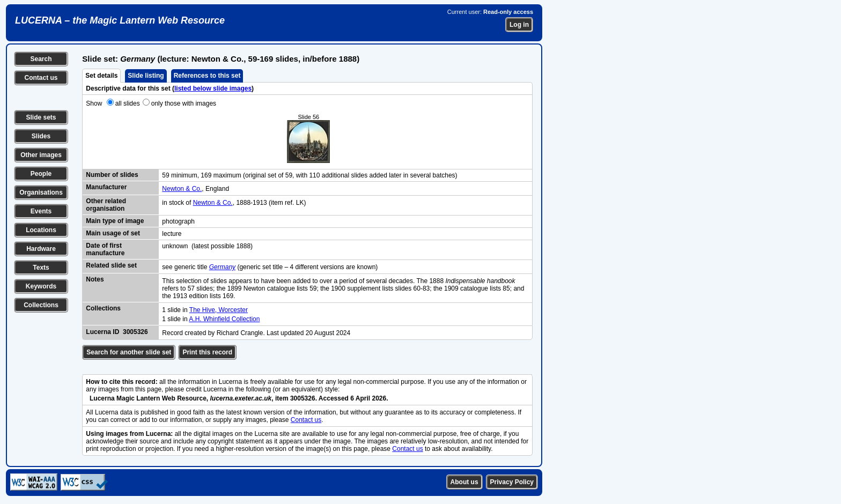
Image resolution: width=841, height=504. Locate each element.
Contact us (41, 78)
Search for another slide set (129, 352)
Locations (41, 230)
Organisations (41, 192)
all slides (128, 103)
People (41, 174)
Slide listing (146, 76)
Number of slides (112, 175)
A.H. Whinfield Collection (224, 319)
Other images (41, 155)
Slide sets (41, 117)
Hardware (41, 249)
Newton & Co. (182, 189)
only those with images (184, 103)
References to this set (207, 76)
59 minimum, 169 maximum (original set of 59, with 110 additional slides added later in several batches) (309, 175)
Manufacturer (106, 187)
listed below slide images (213, 88)
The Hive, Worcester (219, 310)
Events (41, 211)
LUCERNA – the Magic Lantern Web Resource (120, 20)
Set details (101, 76)
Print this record (207, 352)
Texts (41, 268)
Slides (41, 136)
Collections (41, 305)
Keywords (41, 286)
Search (41, 59)
